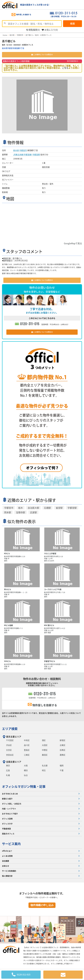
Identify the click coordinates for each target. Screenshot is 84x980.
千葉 (62, 770)
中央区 (27, 740)
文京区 (9, 750)
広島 (8, 770)
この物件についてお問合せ (42, 55)
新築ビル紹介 (7, 799)
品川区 (27, 745)
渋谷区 (9, 745)
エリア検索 (10, 729)
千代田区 (10, 740)
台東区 (63, 745)
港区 (44, 740)
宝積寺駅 (21, 512)
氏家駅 (33, 512)
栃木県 (16, 150)
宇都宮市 (23, 150)
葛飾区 (63, 755)
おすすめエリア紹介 (10, 814)
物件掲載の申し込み (42, 905)
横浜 (26, 770)
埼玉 (44, 770)
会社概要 (6, 861)
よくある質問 (7, 856)
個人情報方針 (7, 876)
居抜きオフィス (8, 834)
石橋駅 (47, 508)
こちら (65, 68)
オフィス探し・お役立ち (12, 804)
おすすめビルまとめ (10, 794)
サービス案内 (11, 844)
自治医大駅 (33, 508)
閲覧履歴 (33, 30)
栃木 (21, 508)
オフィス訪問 (7, 819)
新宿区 (63, 740)
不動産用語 (6, 829)
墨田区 (45, 755)
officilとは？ (7, 851)
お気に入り (50, 30)
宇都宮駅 (36, 154)
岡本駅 (8, 512)
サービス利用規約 (9, 871)
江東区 (27, 755)
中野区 (45, 750)
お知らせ (6, 866)
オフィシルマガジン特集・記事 (24, 786)
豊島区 (27, 750)
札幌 (8, 775)
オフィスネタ (7, 824)
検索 (73, 24)
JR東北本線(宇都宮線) (23, 154)
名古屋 (45, 765)
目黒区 (63, 750)
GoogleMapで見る (73, 243)
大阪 (26, 765)
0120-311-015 (30, 324)
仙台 (26, 775)
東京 (8, 765)
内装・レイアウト (9, 809)
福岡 (62, 765)
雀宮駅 (59, 508)
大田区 (45, 745)
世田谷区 (10, 755)
